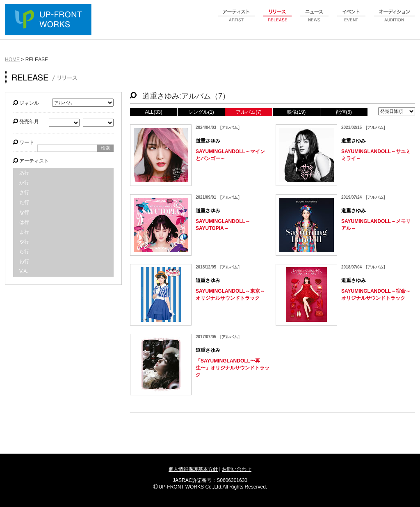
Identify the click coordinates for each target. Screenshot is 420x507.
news (315, 20)
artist (237, 20)
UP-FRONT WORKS (50, 21)
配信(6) (344, 112)
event (352, 20)
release (278, 20)
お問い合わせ (237, 469)
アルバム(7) (249, 112)
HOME (12, 60)
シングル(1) (201, 112)
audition (395, 20)
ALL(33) (154, 112)
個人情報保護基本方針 (193, 469)
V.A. (24, 271)
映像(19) (296, 112)
